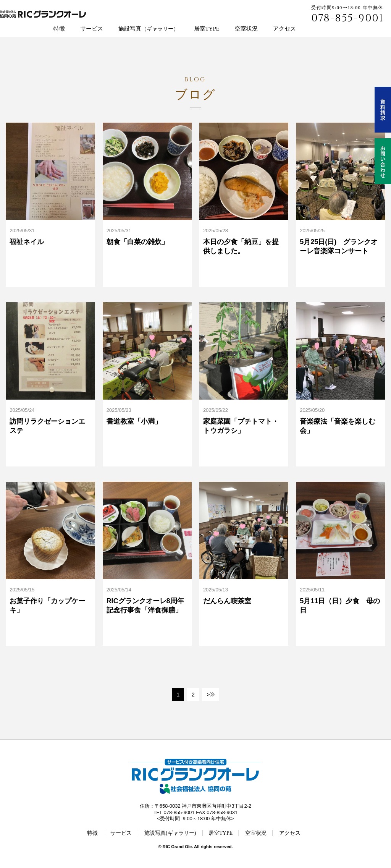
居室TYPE (207, 29)
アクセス (284, 29)
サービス (92, 29)
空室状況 (246, 29)
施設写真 (149, 29)
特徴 (59, 29)
